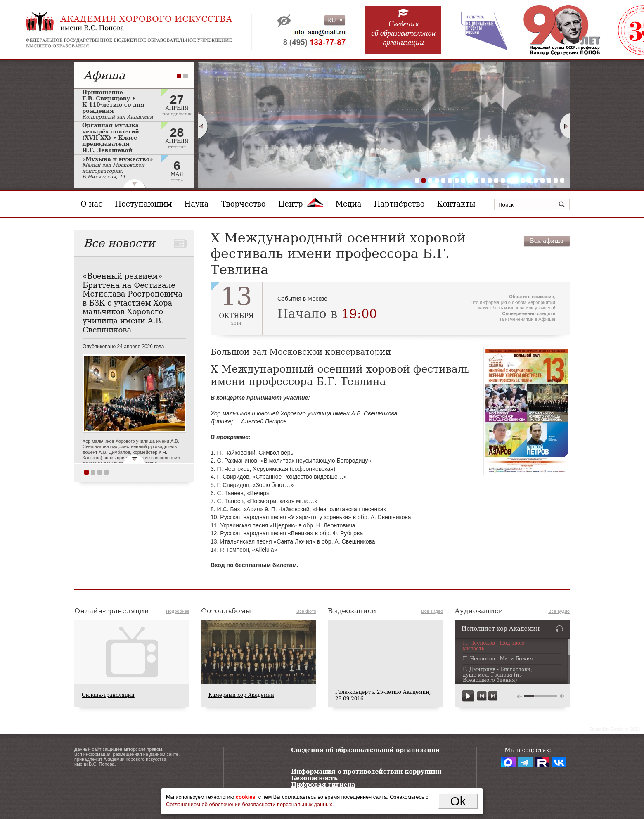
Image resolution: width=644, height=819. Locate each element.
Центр (301, 204)
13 (496, 180)
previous (482, 696)
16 (516, 180)
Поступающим (143, 204)
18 (529, 180)
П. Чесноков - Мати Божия (498, 659)
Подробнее (178, 611)
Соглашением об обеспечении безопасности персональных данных (249, 804)
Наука (197, 204)
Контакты (456, 204)
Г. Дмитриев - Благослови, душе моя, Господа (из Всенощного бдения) (497, 675)
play (468, 696)
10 (476, 180)
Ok (458, 801)
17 (523, 180)
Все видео (432, 611)
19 (536, 180)
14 (503, 180)
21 (549, 180)
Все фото (306, 611)
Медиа (349, 204)
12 (490, 180)
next (493, 696)
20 (542, 180)
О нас (91, 204)
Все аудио (559, 611)
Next (565, 126)
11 (483, 180)
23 (562, 180)
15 (509, 180)
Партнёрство (399, 204)
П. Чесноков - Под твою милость (494, 646)
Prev (203, 126)
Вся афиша (547, 241)
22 (556, 180)
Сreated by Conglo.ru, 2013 (614, 729)
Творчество (244, 204)
